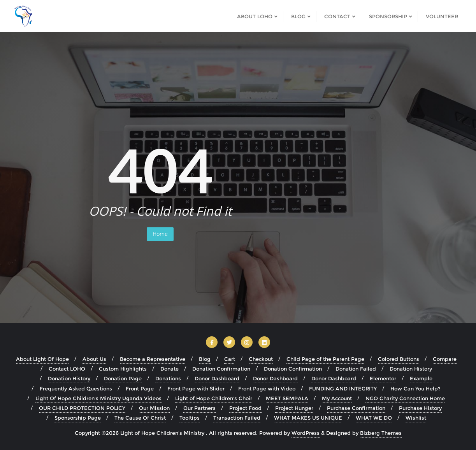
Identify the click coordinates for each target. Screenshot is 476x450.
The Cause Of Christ (140, 418)
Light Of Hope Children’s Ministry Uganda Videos (98, 398)
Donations (168, 378)
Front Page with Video (267, 388)
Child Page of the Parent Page (325, 359)
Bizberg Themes (381, 433)
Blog (205, 359)
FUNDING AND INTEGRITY (343, 388)
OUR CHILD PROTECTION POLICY (82, 408)
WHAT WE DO (374, 418)
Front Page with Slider (196, 388)
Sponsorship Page (78, 418)
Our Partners (199, 408)
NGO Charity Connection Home (405, 398)
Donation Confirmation (221, 369)
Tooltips (190, 418)
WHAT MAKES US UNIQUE (308, 418)
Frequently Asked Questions (76, 388)
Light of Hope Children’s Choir (214, 398)
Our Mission (154, 408)
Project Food (245, 408)
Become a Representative (153, 359)
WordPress (306, 433)
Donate (169, 369)
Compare (445, 359)
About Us (94, 359)
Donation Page (123, 378)
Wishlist (416, 418)
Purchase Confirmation (356, 408)
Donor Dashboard (217, 378)
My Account (337, 398)
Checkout (261, 359)
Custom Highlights (123, 369)
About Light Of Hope (42, 359)
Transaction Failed (237, 418)
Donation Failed (356, 369)
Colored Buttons (399, 359)
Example (421, 378)
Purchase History (420, 408)
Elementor (383, 378)
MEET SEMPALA (287, 398)
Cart (230, 359)
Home (160, 234)
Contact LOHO (67, 369)
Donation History (411, 369)
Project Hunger (294, 408)
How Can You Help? (415, 388)
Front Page (140, 388)
